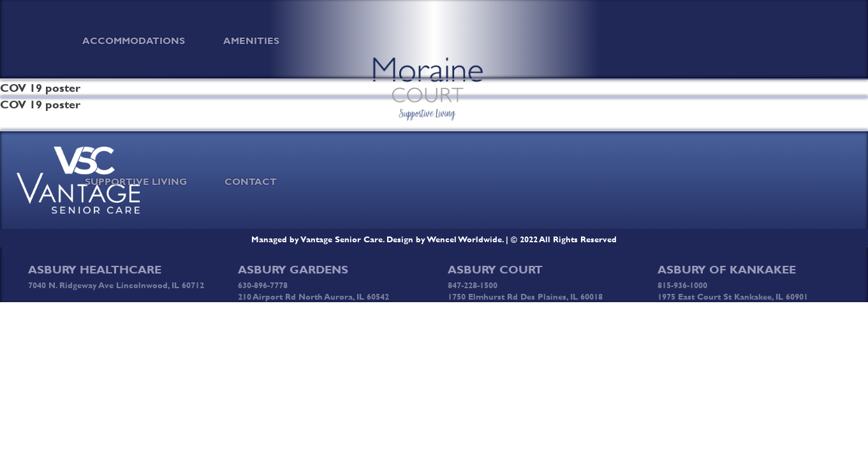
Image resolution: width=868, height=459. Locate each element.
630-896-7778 (263, 285)
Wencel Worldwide (465, 239)
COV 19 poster (40, 105)
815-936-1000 (682, 285)
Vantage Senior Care (342, 239)
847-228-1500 (473, 285)
